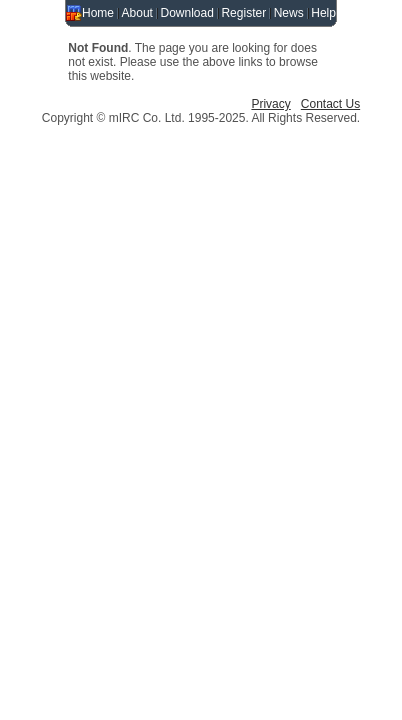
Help (323, 13)
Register (243, 13)
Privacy (270, 104)
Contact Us (330, 104)
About (137, 13)
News (289, 13)
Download (187, 13)
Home (98, 13)
